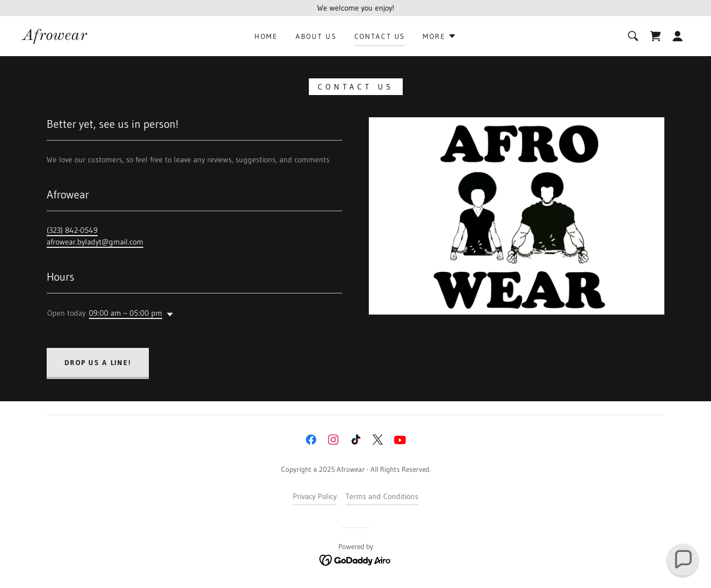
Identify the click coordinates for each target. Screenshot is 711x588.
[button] (439, 36)
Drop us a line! (98, 362)
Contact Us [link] (380, 36)
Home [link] (266, 36)
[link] (54, 37)
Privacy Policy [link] (315, 496)
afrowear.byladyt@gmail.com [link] (95, 242)
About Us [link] (316, 36)
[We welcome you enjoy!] (355, 8)
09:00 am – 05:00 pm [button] (126, 313)
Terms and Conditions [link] (382, 496)
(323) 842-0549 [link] (72, 230)
